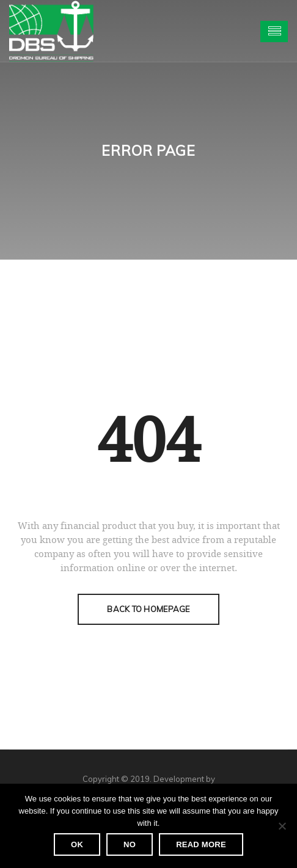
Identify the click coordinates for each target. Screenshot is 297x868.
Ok (77, 844)
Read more (201, 844)
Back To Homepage (148, 609)
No (130, 844)
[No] (282, 826)
